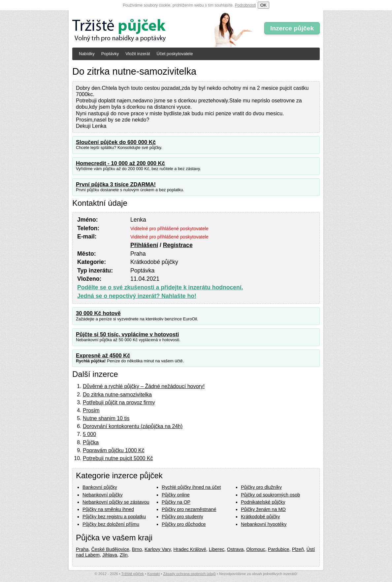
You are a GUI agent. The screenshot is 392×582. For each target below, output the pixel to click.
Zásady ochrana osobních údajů (189, 574)
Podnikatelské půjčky (263, 502)
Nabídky (87, 54)
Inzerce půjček (292, 28)
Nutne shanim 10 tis (106, 418)
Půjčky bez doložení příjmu (111, 524)
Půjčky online (176, 495)
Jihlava (110, 555)
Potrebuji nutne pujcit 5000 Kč (118, 458)
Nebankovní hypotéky (264, 524)
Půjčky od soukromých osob (270, 495)
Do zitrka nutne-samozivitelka (117, 395)
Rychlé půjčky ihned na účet (191, 487)
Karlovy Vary (158, 549)
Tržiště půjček (133, 574)
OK (263, 5)
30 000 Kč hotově (98, 313)
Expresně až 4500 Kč (103, 356)
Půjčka (91, 442)
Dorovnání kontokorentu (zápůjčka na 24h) (133, 426)
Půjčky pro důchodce (184, 524)
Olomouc (256, 549)
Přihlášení (144, 245)
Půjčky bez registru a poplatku (114, 517)
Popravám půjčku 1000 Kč (114, 450)
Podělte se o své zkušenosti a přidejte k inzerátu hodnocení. (160, 287)
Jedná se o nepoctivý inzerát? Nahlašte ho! (137, 296)
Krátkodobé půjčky (260, 517)
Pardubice (279, 549)
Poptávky (110, 54)
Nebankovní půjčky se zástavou (116, 502)
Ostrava (235, 549)
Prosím (91, 410)
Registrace (178, 245)
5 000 (89, 434)
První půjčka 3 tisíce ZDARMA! (116, 184)
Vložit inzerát (138, 54)
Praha (82, 549)
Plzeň (298, 549)
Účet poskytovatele (175, 54)
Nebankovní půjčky (103, 495)
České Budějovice (110, 549)
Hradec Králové (190, 549)
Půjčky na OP (176, 502)
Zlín (124, 555)
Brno (137, 549)
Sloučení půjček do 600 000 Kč (116, 142)
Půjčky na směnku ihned (108, 509)
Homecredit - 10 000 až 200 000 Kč (120, 163)
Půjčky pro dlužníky (261, 487)
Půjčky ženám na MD (263, 509)
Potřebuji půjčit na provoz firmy (119, 402)
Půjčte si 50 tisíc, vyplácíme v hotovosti (127, 334)
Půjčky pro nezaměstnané (189, 509)
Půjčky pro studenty (182, 517)
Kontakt (153, 574)
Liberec (217, 549)
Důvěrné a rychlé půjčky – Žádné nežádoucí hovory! (144, 386)
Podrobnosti (245, 5)
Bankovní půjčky (100, 487)
